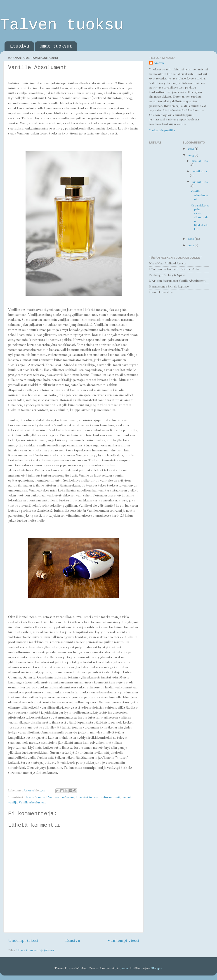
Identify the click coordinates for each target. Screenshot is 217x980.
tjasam (124, 968)
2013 (191, 155)
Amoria (159, 63)
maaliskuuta (200, 161)
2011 (191, 245)
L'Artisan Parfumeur (60, 797)
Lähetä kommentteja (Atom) (35, 950)
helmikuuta (199, 171)
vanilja (13, 803)
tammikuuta (200, 182)
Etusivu (20, 46)
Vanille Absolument (32, 803)
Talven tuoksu (62, 25)
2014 (191, 149)
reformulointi (111, 797)
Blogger (156, 968)
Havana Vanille (35, 797)
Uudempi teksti (23, 940)
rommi (126, 797)
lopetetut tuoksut (88, 797)
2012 (191, 239)
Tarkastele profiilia (162, 130)
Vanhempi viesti (123, 940)
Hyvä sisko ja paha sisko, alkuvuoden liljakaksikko (200, 217)
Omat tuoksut (56, 46)
